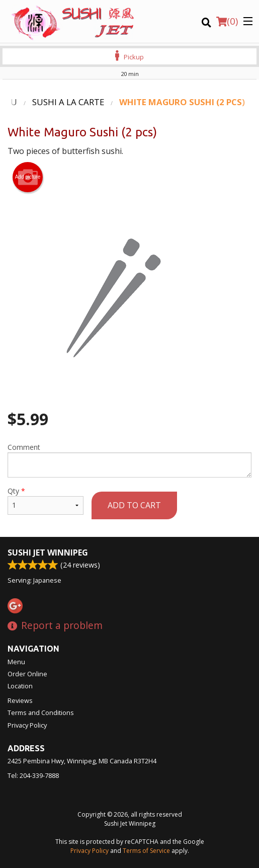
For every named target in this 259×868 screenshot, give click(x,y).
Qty (46, 500)
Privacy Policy (27, 725)
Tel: (33, 775)
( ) (227, 21)
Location (20, 686)
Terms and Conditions (41, 713)
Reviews (20, 700)
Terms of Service (146, 851)
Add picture (28, 177)
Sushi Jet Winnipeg (48, 553)
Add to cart (134, 505)
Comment (129, 460)
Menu (16, 662)
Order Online (27, 674)
